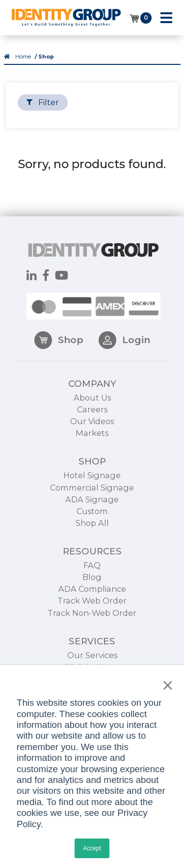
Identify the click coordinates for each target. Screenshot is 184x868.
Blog (92, 587)
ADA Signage (92, 509)
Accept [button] (92, 848)
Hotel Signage (92, 486)
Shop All (92, 533)
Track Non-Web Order (92, 623)
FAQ (92, 576)
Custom (92, 521)
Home (23, 57)
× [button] (165, 685)
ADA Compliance (92, 599)
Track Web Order (92, 611)
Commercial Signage (92, 497)
